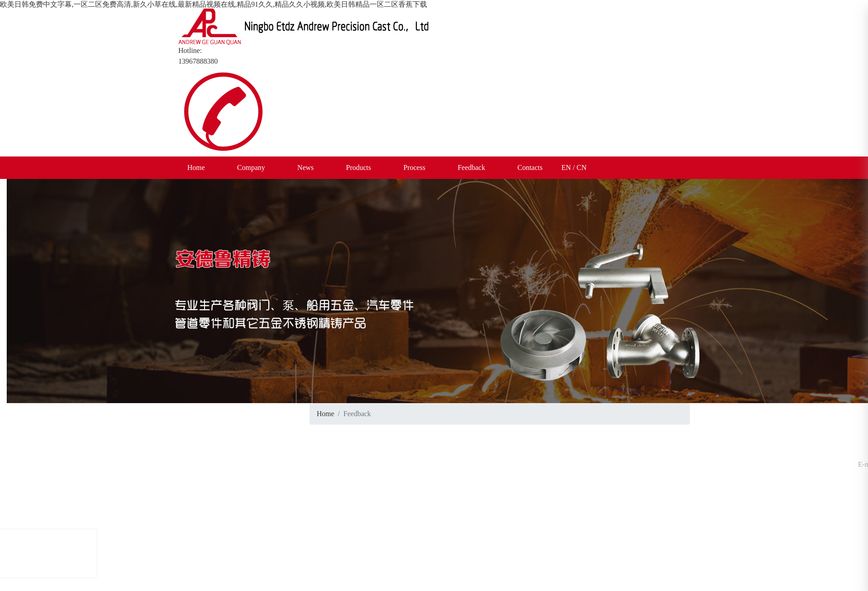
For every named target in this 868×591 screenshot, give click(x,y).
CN (581, 167)
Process (414, 167)
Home (196, 167)
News (305, 167)
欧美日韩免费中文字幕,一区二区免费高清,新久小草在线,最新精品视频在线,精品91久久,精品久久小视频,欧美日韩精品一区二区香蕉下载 (214, 4)
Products (358, 167)
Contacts (530, 167)
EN (566, 167)
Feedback (471, 167)
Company (251, 167)
